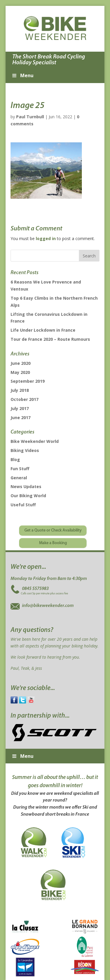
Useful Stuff (23, 505)
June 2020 (21, 363)
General (19, 478)
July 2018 (20, 390)
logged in (46, 238)
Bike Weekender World (35, 441)
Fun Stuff (20, 469)
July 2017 (20, 408)
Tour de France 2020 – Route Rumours (50, 339)
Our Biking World (28, 496)
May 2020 (20, 372)
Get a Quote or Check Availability (53, 531)
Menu (22, 75)
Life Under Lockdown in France (43, 330)
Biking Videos (25, 450)
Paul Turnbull (30, 117)
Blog (15, 459)
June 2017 (21, 418)
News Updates (26, 486)
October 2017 (24, 399)
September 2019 (28, 381)
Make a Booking (53, 543)
